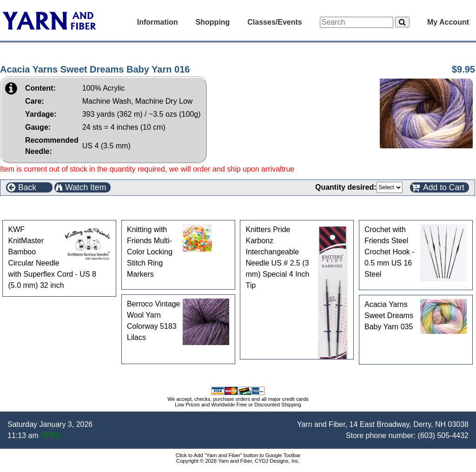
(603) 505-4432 (443, 435)
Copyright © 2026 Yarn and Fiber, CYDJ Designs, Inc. (238, 461)
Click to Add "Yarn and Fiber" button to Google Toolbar (238, 455)
